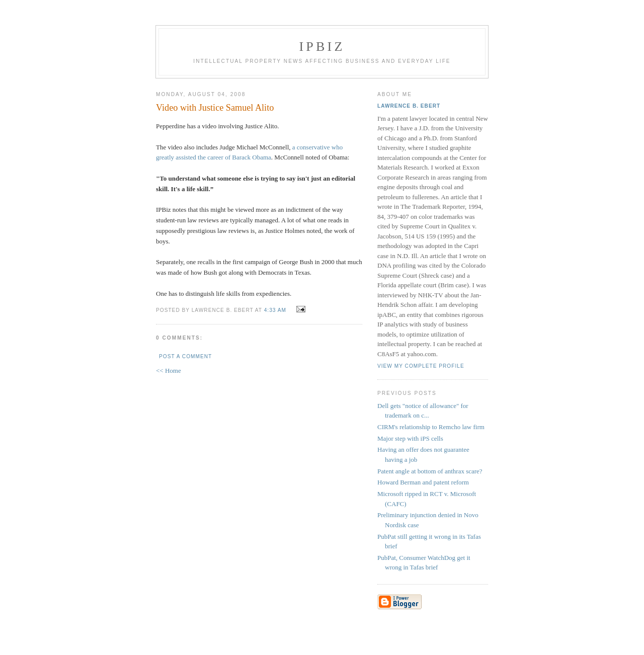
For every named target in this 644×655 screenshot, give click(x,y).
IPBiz (322, 47)
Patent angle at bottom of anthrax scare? (430, 471)
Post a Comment (185, 356)
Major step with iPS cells (410, 438)
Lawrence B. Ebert (409, 106)
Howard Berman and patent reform (423, 482)
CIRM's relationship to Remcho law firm (431, 427)
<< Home (169, 371)
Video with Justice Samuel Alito (215, 108)
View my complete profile (421, 366)
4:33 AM (275, 310)
